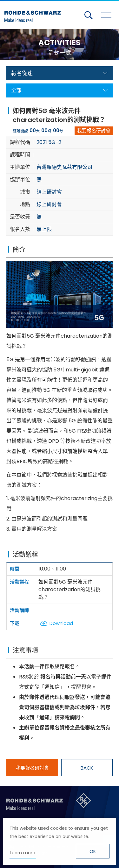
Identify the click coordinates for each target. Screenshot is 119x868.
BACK (87, 768)
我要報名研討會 (94, 130)
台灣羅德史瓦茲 (34, 14)
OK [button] (93, 851)
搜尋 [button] (89, 15)
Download (61, 623)
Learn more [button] (23, 853)
